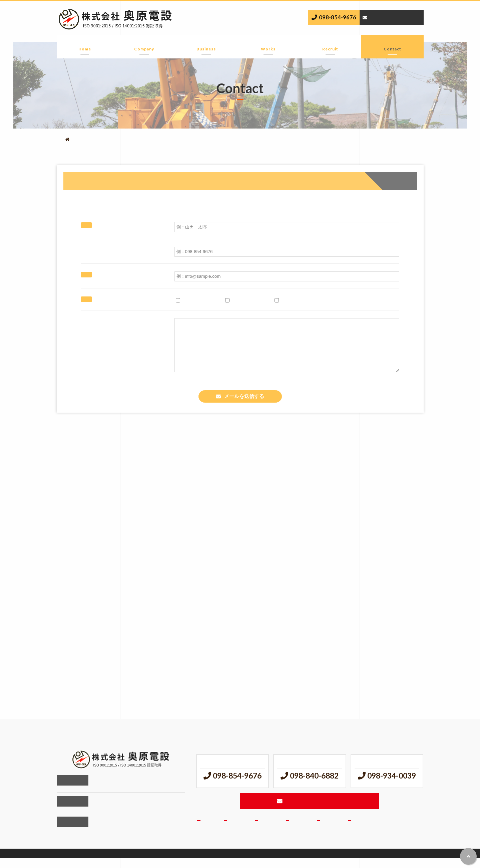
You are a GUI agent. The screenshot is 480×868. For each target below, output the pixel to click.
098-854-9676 (337, 17)
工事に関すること (198, 300)
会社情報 (144, 45)
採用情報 (330, 45)
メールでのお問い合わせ (395, 17)
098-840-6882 (314, 785)
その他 (285, 300)
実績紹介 (268, 45)
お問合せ (392, 45)
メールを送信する (244, 406)
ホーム (85, 45)
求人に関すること (248, 300)
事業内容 (206, 45)
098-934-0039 (392, 785)
